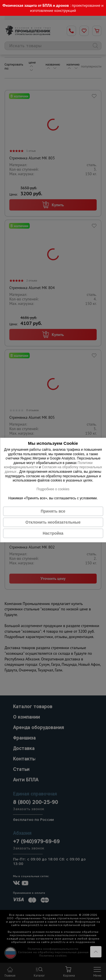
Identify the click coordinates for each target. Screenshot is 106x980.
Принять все (53, 511)
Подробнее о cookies (53, 489)
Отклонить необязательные (53, 522)
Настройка (53, 533)
